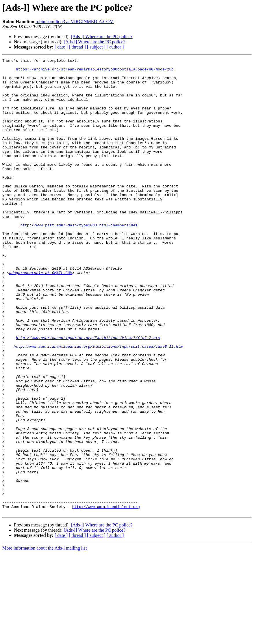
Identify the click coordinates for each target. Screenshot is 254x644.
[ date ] (61, 47)
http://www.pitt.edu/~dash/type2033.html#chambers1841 (79, 259)
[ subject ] (96, 47)
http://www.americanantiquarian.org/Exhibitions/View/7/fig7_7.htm (88, 394)
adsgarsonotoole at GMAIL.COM (40, 316)
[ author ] (115, 47)
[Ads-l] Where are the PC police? (102, 37)
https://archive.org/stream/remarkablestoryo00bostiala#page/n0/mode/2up (95, 72)
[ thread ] (77, 47)
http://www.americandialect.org (106, 597)
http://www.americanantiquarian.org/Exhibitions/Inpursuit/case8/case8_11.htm (98, 404)
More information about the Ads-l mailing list (45, 639)
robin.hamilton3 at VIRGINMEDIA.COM (75, 22)
